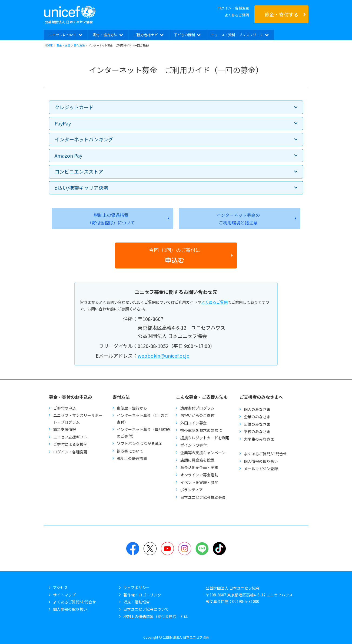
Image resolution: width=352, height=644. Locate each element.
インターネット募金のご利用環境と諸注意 (238, 219)
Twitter (150, 549)
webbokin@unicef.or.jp (164, 356)
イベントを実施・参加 (199, 482)
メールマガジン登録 (261, 469)
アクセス (60, 587)
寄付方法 (79, 45)
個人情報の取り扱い (261, 461)
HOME (49, 45)
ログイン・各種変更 (233, 8)
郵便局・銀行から (132, 408)
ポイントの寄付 (194, 445)
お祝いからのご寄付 (197, 415)
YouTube (167, 549)
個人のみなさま (257, 409)
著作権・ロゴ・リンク (142, 595)
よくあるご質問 (237, 15)
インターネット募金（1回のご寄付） (142, 419)
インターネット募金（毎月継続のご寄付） (143, 433)
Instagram (185, 549)
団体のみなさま (257, 424)
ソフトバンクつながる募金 (140, 443)
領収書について (130, 451)
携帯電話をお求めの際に (201, 430)
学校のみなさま (257, 431)
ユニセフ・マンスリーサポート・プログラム (78, 419)
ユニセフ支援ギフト (70, 437)
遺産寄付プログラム (197, 408)
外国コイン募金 (194, 423)
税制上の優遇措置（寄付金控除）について (111, 219)
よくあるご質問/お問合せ (265, 454)
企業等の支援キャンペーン (203, 453)
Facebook (133, 549)
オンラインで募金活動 (199, 475)
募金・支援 (63, 45)
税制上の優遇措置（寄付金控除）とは (155, 616)
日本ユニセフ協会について (146, 609)
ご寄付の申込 (65, 408)
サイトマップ (64, 595)
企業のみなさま (257, 417)
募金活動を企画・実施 (199, 467)
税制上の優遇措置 (132, 458)
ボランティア (192, 490)
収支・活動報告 (137, 602)
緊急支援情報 (65, 429)
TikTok (219, 549)
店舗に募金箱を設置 (197, 460)
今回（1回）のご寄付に (175, 255)
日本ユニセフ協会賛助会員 (203, 497)
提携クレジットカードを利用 (205, 438)
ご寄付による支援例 (70, 444)
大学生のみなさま (259, 439)
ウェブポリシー (137, 587)
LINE (202, 549)
